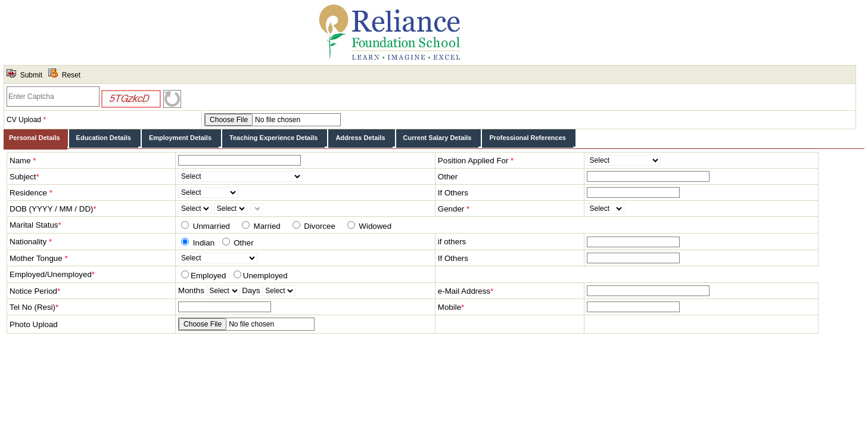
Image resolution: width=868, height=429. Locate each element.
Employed (208, 276)
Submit (31, 75)
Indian (203, 243)
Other (243, 243)
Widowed (374, 226)
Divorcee (319, 226)
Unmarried (210, 226)
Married (266, 226)
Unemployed (265, 276)
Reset (71, 75)
